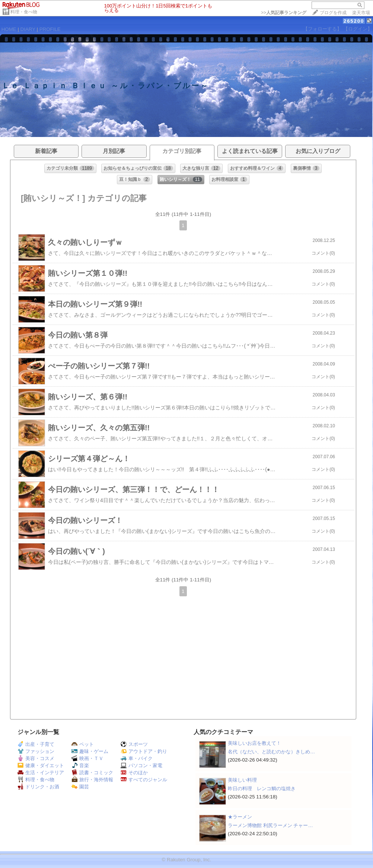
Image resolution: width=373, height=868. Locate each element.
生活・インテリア (41, 773)
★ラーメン (240, 817)
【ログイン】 (358, 29)
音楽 (80, 765)
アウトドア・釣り (144, 751)
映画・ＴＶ (87, 758)
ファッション (36, 751)
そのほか (134, 773)
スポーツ (134, 744)
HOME (9, 29)
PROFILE (50, 29)
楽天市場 (361, 13)
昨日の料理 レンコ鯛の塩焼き (262, 789)
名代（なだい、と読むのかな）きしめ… (271, 752)
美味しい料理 (242, 780)
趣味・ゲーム (90, 751)
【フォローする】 (322, 29)
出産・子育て (36, 744)
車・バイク (137, 758)
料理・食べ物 (24, 12)
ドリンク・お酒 (38, 787)
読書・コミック (92, 773)
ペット (83, 744)
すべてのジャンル (144, 780)
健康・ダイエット (41, 765)
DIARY (28, 29)
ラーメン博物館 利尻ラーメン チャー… (270, 825)
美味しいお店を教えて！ (254, 743)
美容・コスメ (36, 758)
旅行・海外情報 (92, 780)
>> (284, 13)
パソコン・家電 (141, 765)
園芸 (80, 787)
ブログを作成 (333, 13)
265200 (354, 21)
